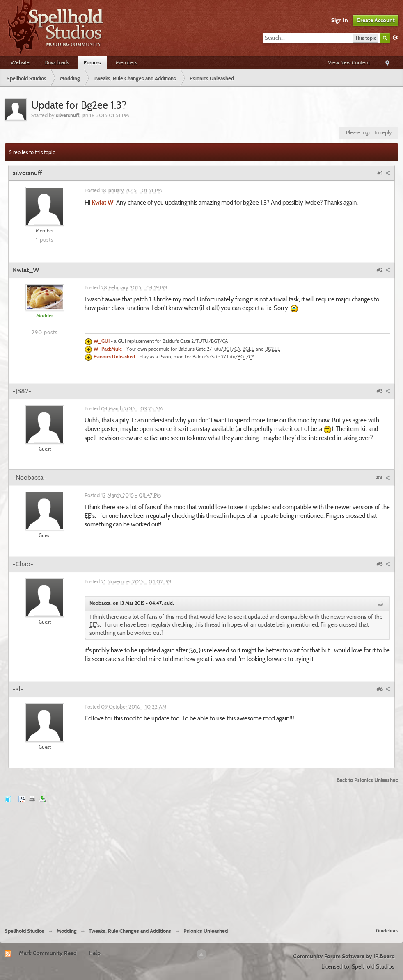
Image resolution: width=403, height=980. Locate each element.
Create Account (376, 20)
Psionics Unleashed (114, 357)
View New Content (349, 62)
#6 (383, 689)
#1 (384, 173)
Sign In (340, 20)
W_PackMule (108, 349)
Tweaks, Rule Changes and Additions (130, 931)
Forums (92, 62)
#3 (383, 391)
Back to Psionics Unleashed (368, 780)
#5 (383, 564)
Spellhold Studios (24, 931)
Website (20, 62)
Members (126, 62)
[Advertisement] (202, 860)
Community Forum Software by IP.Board (344, 956)
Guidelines (387, 931)
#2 (383, 270)
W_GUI (102, 342)
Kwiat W (102, 203)
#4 (383, 477)
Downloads (57, 62)
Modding (67, 931)
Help (95, 953)
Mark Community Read (48, 953)
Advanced (395, 38)
